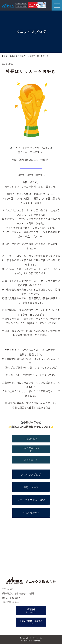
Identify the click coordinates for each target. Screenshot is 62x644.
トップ (5, 56)
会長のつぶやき (31, 513)
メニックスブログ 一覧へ (31, 449)
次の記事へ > (31, 460)
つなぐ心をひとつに (45, 367)
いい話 (29, 367)
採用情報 (31, 611)
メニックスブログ (18, 56)
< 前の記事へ (31, 439)
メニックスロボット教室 (31, 500)
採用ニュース (31, 487)
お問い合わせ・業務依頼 (31, 622)
